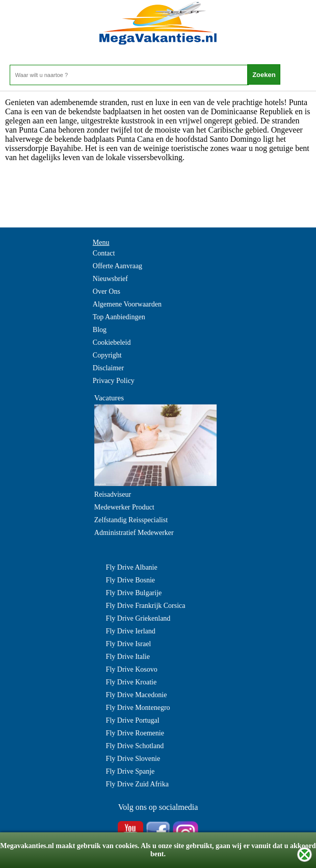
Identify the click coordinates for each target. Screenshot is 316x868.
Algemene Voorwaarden (127, 304)
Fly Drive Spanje (130, 771)
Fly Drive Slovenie (133, 759)
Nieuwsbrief (110, 279)
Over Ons (107, 291)
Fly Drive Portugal (133, 720)
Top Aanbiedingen (119, 317)
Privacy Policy (114, 381)
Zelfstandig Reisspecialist (131, 520)
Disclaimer (108, 368)
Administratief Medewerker (134, 533)
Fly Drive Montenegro (138, 708)
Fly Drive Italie (128, 657)
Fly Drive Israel (129, 644)
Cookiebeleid (112, 342)
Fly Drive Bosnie (130, 580)
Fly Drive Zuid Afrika (137, 784)
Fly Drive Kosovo (132, 669)
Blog (100, 330)
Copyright (107, 355)
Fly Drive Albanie (132, 567)
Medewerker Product (124, 507)
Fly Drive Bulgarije (134, 593)
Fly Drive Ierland (131, 631)
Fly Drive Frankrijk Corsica (146, 606)
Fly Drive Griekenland (138, 618)
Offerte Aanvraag (117, 266)
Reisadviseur (113, 494)
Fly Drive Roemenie (135, 733)
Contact (104, 253)
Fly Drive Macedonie (137, 695)
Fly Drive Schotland (135, 746)
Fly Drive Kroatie (131, 682)
